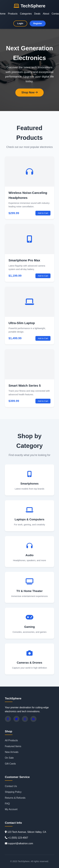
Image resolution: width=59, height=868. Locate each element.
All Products (11, 740)
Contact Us (11, 786)
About (46, 14)
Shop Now (29, 92)
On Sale (9, 758)
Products (13, 14)
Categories (26, 14)
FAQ (7, 804)
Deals (37, 14)
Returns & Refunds (15, 798)
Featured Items (13, 746)
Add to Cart (43, 213)
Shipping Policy (13, 792)
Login (20, 23)
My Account (11, 809)
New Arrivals (12, 752)
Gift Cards (10, 764)
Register (38, 23)
